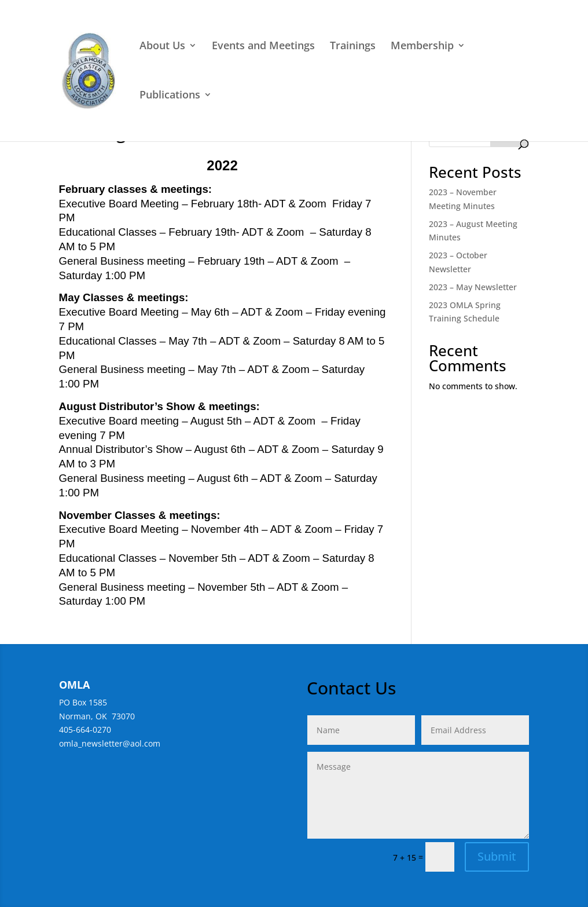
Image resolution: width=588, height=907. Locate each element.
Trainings (353, 47)
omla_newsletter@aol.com (110, 743)
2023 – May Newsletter (473, 287)
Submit (497, 856)
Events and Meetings (263, 47)
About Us (162, 47)
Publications (170, 96)
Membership (422, 47)
